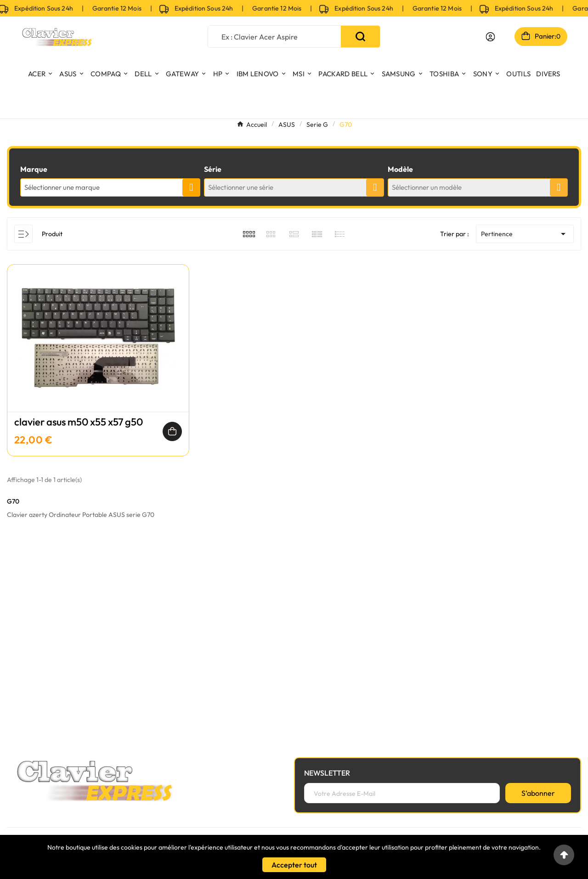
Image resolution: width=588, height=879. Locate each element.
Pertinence (525, 234)
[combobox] (110, 187)
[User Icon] (490, 37)
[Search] (360, 37)
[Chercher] (275, 37)
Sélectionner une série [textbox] (241, 187)
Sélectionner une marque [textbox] (62, 187)
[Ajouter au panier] (172, 431)
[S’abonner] (538, 793)
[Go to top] (564, 855)
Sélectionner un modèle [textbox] (427, 187)
